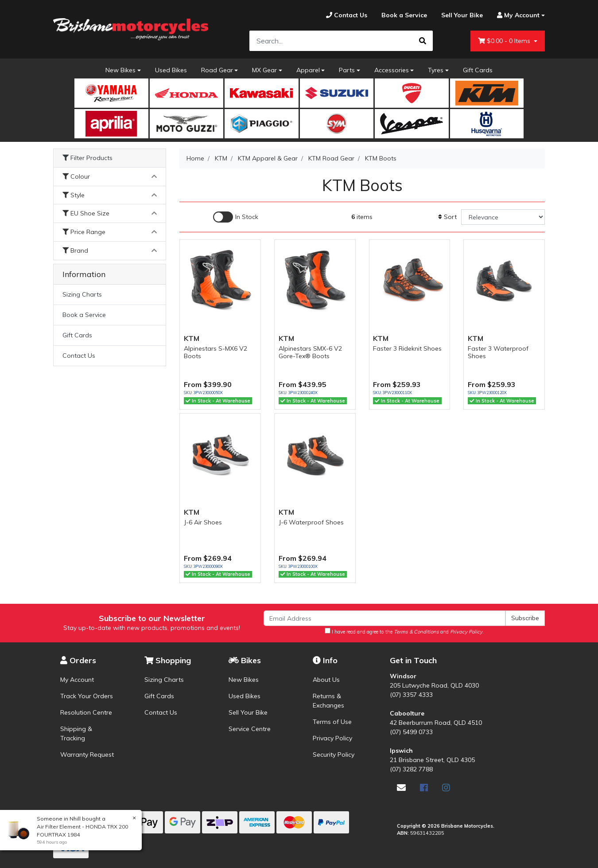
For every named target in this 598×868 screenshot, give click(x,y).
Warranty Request (87, 755)
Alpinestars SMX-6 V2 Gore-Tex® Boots (310, 352)
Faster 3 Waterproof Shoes (498, 352)
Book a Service (84, 315)
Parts (347, 70)
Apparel (308, 70)
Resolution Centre (86, 712)
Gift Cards (478, 70)
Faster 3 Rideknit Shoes (407, 348)
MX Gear (264, 70)
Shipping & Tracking (76, 733)
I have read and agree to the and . (404, 631)
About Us (326, 680)
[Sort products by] (503, 217)
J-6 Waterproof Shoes (311, 522)
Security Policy (334, 755)
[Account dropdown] (517, 15)
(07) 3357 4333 (411, 695)
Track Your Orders (87, 696)
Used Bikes (171, 70)
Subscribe (525, 618)
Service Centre (250, 729)
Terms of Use (332, 722)
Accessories (392, 70)
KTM (192, 338)
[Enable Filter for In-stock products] (236, 217)
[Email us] (401, 788)
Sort (447, 217)
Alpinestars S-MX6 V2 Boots (216, 352)
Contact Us (79, 356)
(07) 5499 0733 (411, 732)
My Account (77, 680)
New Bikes (120, 70)
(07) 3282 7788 (411, 769)
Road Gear (217, 70)
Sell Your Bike (248, 712)
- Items (505, 41)
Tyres (436, 70)
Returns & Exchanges (328, 701)
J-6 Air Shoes (203, 522)
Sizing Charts (82, 294)
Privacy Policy (332, 738)
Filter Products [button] (87, 158)
